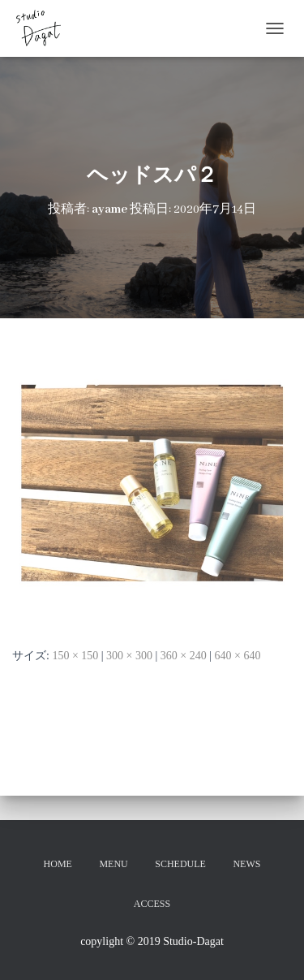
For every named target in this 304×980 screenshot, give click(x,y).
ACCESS (152, 904)
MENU (113, 864)
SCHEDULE (180, 864)
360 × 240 (184, 656)
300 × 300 (129, 656)
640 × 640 (238, 656)
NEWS (246, 864)
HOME (58, 864)
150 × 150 (75, 656)
